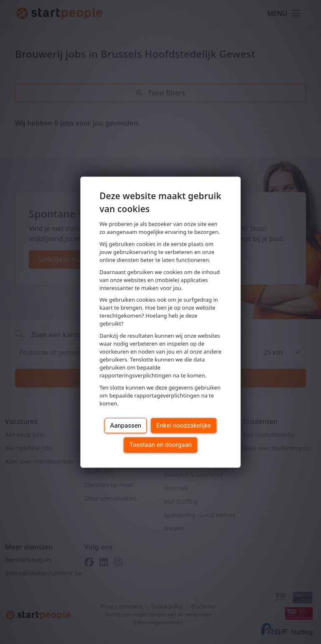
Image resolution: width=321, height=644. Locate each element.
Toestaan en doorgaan (160, 445)
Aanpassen (126, 426)
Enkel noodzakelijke (184, 426)
